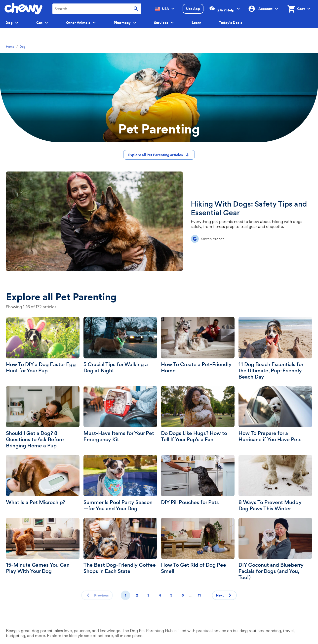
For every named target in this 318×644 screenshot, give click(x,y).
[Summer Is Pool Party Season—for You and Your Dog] (120, 483)
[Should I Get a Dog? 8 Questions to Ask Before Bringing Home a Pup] (43, 418)
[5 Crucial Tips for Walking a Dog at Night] (120, 345)
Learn (197, 23)
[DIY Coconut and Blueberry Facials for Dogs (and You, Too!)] (275, 549)
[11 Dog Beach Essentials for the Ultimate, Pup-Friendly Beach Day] (275, 348)
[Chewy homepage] (23, 9)
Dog (22, 47)
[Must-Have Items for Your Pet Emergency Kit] (120, 414)
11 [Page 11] (199, 595)
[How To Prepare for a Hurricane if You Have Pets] (275, 414)
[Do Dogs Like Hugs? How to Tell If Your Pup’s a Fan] (198, 414)
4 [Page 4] (160, 595)
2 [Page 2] (137, 595)
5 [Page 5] (171, 595)
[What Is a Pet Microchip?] (43, 480)
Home (10, 47)
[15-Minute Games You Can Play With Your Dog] (43, 546)
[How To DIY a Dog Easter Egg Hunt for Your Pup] (43, 345)
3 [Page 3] (148, 595)
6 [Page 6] (183, 595)
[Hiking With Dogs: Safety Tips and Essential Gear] (159, 221)
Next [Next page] (225, 595)
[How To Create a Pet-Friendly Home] (198, 345)
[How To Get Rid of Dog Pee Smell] (198, 546)
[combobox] (97, 9)
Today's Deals (231, 23)
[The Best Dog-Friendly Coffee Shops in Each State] (120, 546)
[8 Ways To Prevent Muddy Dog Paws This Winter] (275, 483)
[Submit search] (136, 9)
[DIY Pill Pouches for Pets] (198, 480)
